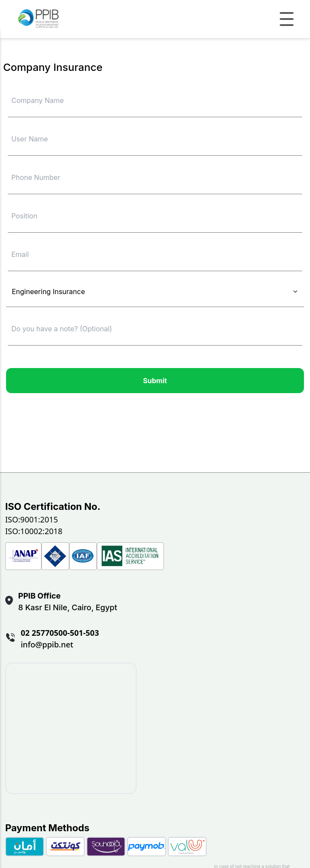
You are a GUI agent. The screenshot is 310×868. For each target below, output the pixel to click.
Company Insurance (53, 67)
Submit (155, 381)
